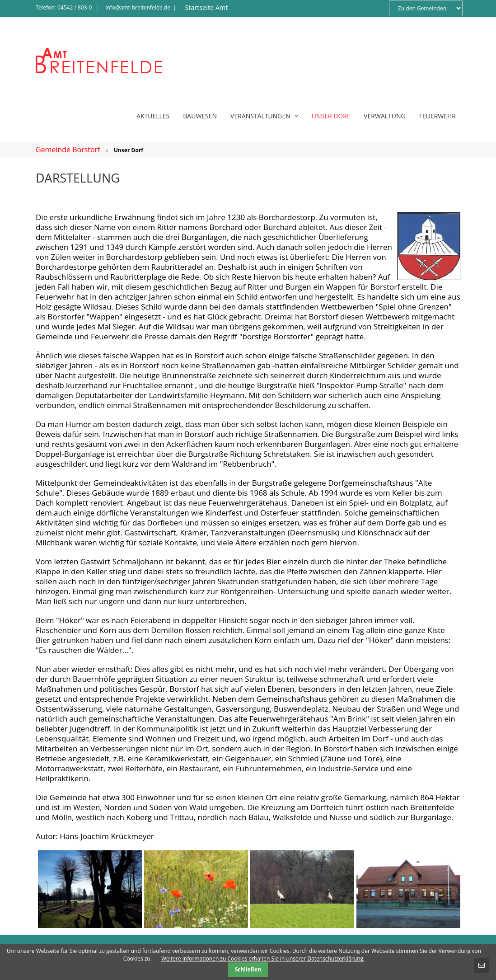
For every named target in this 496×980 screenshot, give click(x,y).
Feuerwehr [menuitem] (438, 116)
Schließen (248, 969)
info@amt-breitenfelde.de (138, 7)
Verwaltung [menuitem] (385, 116)
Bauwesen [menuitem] (200, 116)
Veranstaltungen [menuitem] (264, 116)
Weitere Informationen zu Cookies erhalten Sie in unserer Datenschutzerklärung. (263, 959)
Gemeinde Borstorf (68, 150)
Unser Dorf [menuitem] (331, 116)
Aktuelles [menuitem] (153, 116)
